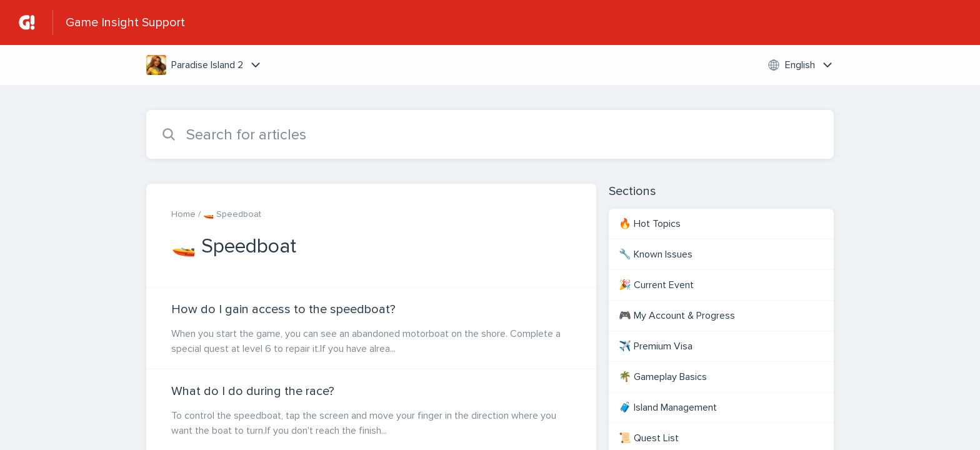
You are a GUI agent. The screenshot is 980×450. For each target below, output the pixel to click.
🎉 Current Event (656, 285)
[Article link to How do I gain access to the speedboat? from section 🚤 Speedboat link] (371, 328)
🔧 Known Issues (656, 254)
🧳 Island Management (668, 407)
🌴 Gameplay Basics (663, 377)
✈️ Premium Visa (656, 346)
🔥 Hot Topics (650, 224)
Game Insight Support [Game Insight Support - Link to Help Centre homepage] (125, 22)
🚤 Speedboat (232, 214)
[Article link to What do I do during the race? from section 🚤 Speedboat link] (371, 410)
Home (183, 214)
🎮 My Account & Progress (677, 316)
